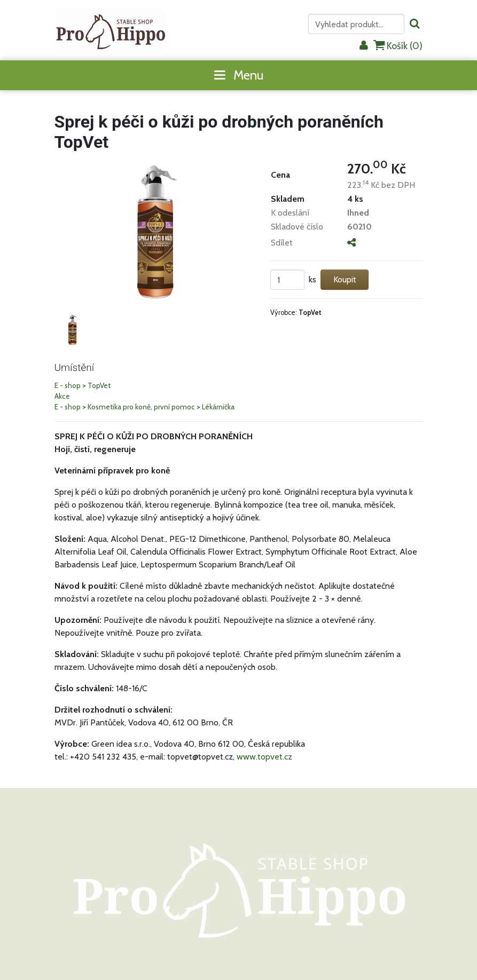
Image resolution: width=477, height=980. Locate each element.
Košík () (398, 46)
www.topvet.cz (264, 757)
